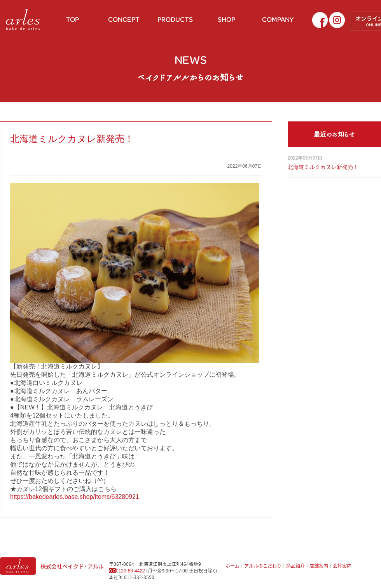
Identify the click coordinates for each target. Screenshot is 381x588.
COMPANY (278, 19)
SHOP (226, 19)
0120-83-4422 (130, 571)
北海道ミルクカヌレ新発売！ (72, 139)
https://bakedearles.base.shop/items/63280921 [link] (75, 497)
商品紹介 (295, 566)
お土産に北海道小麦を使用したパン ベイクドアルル (23, 19)
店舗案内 (319, 566)
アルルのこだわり (263, 566)
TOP (73, 19)
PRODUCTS (175, 19)
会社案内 (342, 566)
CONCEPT (124, 19)
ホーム (232, 566)
